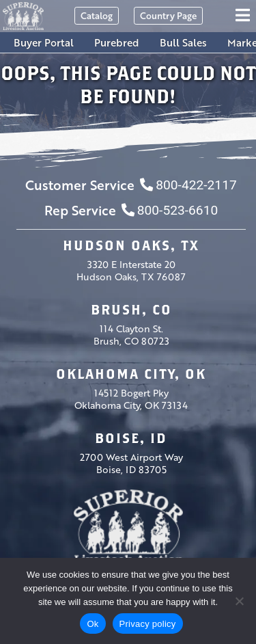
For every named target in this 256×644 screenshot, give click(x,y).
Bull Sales (183, 42)
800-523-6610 (170, 210)
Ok (93, 624)
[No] (239, 601)
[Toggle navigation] (245, 16)
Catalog (97, 15)
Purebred (117, 42)
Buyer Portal (44, 42)
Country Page (168, 15)
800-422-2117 (188, 185)
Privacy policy (148, 624)
